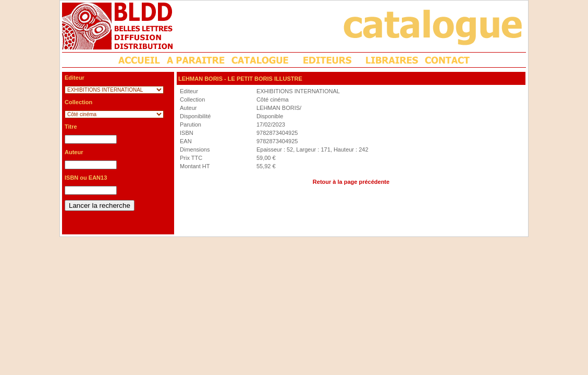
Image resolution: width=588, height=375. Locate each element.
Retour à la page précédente (351, 182)
